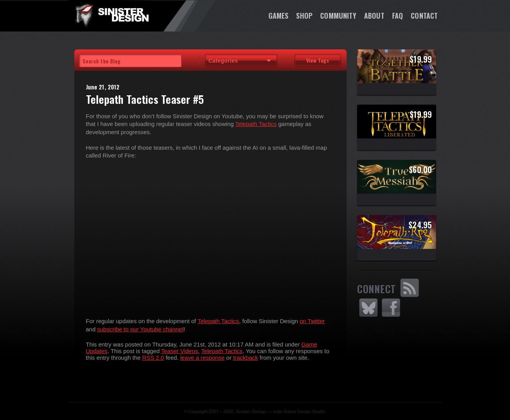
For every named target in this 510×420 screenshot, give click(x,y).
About (374, 16)
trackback (245, 358)
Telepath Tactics (256, 124)
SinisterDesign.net (111, 16)
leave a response (202, 358)
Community (338, 16)
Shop (304, 16)
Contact (424, 16)
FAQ (398, 16)
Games (279, 16)
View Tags (318, 60)
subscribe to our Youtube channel (140, 329)
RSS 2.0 (153, 358)
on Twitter (312, 321)
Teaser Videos (180, 351)
